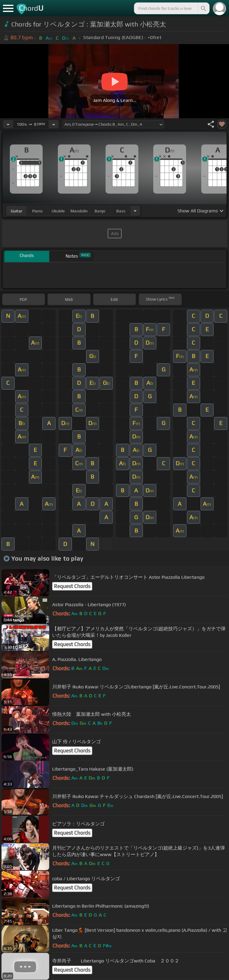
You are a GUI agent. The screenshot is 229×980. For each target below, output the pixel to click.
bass (121, 211)
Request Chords (72, 586)
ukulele (58, 211)
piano (37, 211)
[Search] (203, 8)
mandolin (79, 211)
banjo (100, 211)
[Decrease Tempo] (8, 124)
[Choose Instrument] (135, 211)
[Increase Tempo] (54, 124)
